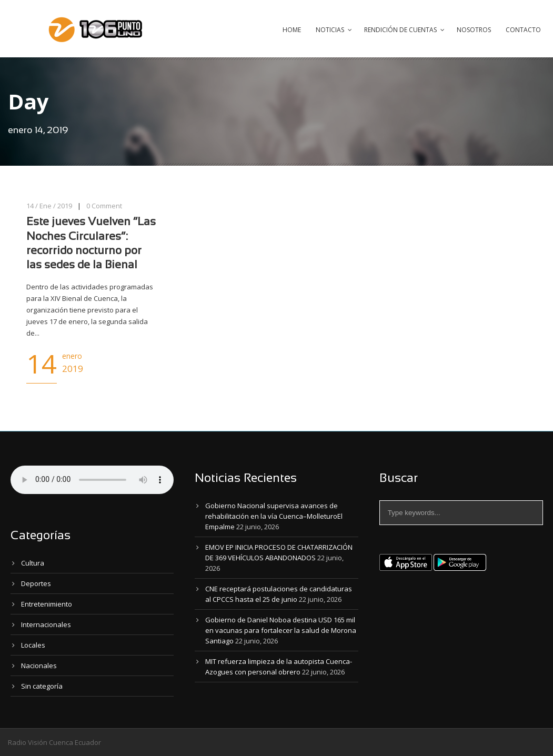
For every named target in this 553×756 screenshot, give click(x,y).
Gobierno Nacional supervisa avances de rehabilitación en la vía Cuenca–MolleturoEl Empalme (274, 516)
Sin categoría (42, 686)
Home (292, 30)
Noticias (330, 30)
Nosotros (474, 30)
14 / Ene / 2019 (49, 206)
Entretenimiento (47, 604)
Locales (33, 645)
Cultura (33, 563)
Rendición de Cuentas (400, 30)
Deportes (36, 583)
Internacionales (46, 624)
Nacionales (39, 666)
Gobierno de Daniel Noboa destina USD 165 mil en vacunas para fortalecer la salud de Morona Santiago (281, 630)
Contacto (523, 30)
